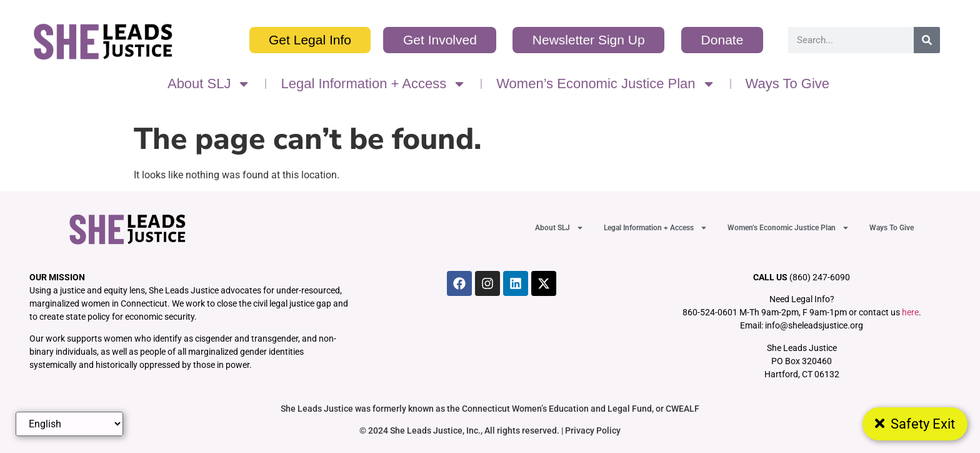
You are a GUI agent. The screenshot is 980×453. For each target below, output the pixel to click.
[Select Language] (69, 424)
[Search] (927, 40)
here (910, 312)
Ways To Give (787, 84)
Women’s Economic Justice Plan (606, 84)
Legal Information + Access (373, 84)
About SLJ (209, 84)
